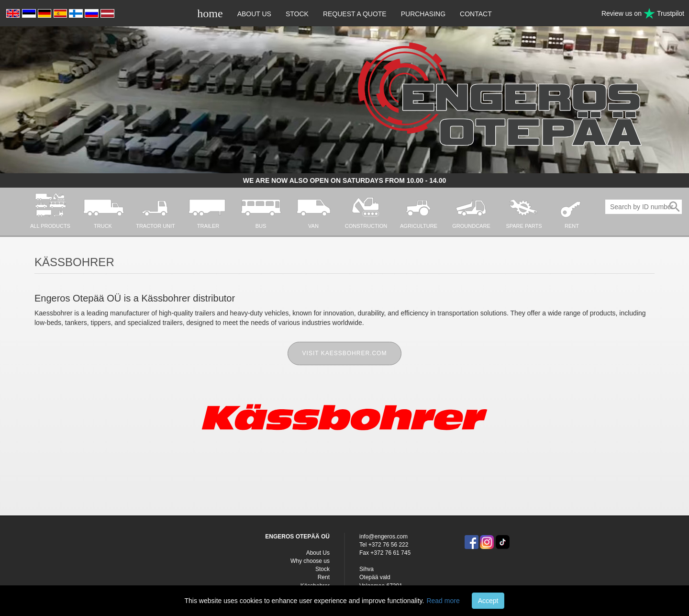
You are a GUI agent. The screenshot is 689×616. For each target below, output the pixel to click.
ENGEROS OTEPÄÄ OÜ (297, 537)
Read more (443, 601)
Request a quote (355, 14)
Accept (488, 601)
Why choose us (310, 561)
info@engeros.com (383, 537)
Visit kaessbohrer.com (345, 353)
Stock (297, 14)
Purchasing (423, 14)
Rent (324, 577)
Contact (476, 14)
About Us (254, 14)
